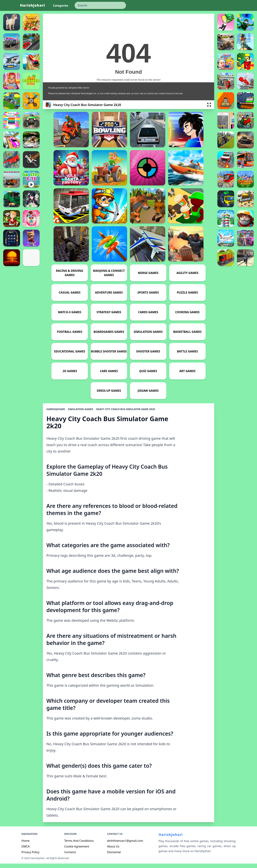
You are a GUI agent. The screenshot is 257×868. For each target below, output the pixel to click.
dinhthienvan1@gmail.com (125, 845)
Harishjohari (32, 5)
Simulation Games (80, 414)
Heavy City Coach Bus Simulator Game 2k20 (126, 414)
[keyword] (100, 5)
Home (26, 845)
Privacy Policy (30, 857)
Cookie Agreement (77, 851)
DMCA (26, 851)
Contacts (70, 857)
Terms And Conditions (79, 845)
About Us (113, 851)
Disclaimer (114, 857)
